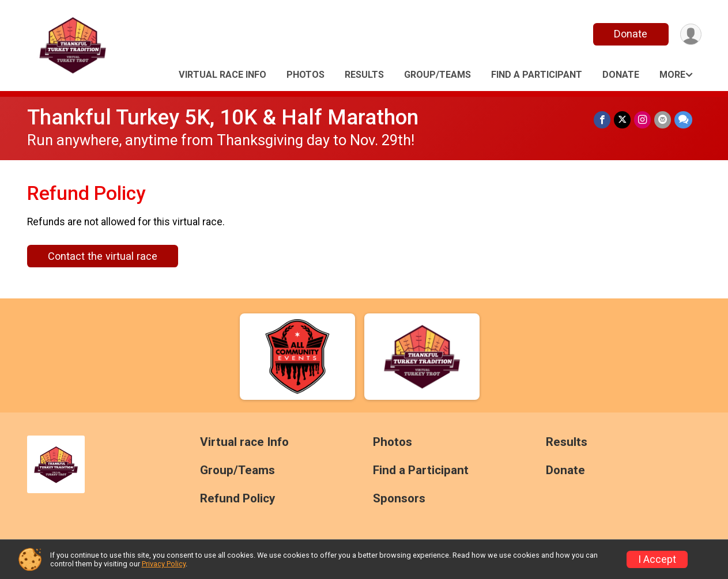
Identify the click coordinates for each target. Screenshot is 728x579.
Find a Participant (537, 75)
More (672, 75)
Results (364, 75)
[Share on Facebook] (602, 120)
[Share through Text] (683, 120)
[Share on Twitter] (622, 120)
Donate (631, 34)
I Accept (657, 559)
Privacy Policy (164, 564)
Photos (305, 75)
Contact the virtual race (103, 256)
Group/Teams (437, 75)
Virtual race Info (222, 75)
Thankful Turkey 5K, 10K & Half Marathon (223, 117)
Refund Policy (237, 499)
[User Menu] (691, 34)
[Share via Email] (663, 120)
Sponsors (399, 499)
